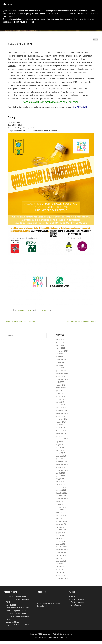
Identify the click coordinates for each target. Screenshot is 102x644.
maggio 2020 (61, 385)
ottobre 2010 (60, 575)
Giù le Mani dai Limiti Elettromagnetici (19, 321)
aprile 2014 (60, 538)
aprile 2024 (60, 345)
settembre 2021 (62, 359)
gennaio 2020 (61, 391)
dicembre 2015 (61, 493)
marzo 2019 (60, 405)
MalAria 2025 (11, 605)
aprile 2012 (60, 564)
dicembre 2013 (61, 547)
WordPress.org (77, 605)
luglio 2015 (60, 504)
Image (96, 40)
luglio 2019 (60, 393)
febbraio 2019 (61, 408)
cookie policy (8, 16)
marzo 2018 (60, 428)
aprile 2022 (60, 354)
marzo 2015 (60, 513)
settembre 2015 (62, 498)
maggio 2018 (61, 422)
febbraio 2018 (61, 430)
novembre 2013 (62, 550)
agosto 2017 (60, 442)
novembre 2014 (62, 524)
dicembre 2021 (61, 357)
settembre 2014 (62, 530)
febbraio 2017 (61, 456)
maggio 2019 (61, 399)
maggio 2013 (61, 555)
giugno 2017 (60, 445)
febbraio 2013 (61, 561)
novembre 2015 (62, 496)
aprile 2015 (60, 510)
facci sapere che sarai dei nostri (62, 102)
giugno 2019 (60, 396)
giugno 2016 (60, 476)
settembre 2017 (62, 439)
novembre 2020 (62, 374)
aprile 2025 (60, 340)
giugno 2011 (60, 569)
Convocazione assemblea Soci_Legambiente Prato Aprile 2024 (18, 616)
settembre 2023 (62, 351)
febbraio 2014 (61, 544)
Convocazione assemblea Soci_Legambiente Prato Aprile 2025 (18, 599)
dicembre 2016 (61, 462)
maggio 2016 (61, 479)
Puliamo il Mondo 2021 (20, 44)
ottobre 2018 (60, 416)
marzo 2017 (60, 453)
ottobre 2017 (60, 436)
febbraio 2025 (61, 342)
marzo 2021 (60, 368)
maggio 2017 (61, 448)
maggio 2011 (61, 572)
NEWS (44, 310)
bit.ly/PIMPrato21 (79, 107)
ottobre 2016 (60, 467)
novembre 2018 (62, 413)
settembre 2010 (62, 578)
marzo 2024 (60, 348)
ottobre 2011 (60, 567)
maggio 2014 (61, 535)
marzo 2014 (60, 541)
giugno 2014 (60, 533)
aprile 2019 (60, 402)
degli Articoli (78, 599)
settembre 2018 (62, 419)
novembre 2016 (62, 464)
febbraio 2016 (61, 487)
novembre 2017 (62, 433)
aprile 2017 (60, 450)
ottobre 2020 (60, 377)
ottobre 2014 (60, 527)
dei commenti (78, 602)
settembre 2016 (62, 470)
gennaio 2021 (61, 371)
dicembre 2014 (61, 521)
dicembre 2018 (61, 411)
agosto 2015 (60, 501)
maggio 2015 (61, 507)
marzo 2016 (60, 484)
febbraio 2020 (61, 388)
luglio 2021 (60, 362)
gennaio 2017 (61, 459)
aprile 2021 (60, 365)
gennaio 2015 (61, 518)
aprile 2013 (60, 558)
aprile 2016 (60, 482)
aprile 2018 (60, 425)
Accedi (74, 596)
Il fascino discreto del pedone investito (82, 321)
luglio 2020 (60, 382)
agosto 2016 (60, 473)
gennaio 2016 (61, 490)
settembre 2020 (62, 379)
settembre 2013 (62, 553)
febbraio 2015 (61, 516)
